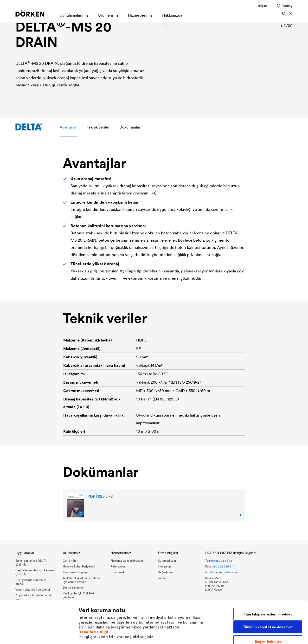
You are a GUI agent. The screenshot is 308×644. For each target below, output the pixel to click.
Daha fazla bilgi (93, 592)
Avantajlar (68, 127)
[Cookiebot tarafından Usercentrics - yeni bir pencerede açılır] (31, 635)
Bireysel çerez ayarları (98, 634)
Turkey (285, 6)
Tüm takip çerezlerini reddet (268, 575)
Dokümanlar (130, 127)
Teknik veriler (98, 127)
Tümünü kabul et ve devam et (268, 588)
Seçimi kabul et (268, 602)
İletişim (262, 6)
